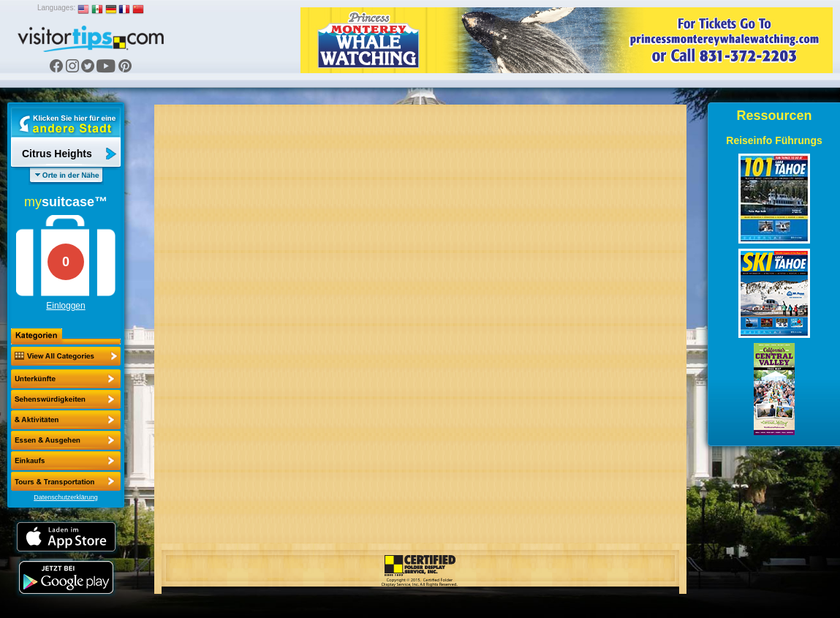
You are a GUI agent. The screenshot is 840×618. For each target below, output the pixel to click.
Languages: (56, 8)
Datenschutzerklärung (66, 497)
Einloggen (65, 306)
